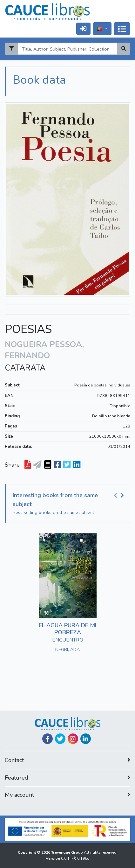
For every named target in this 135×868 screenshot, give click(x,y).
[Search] (67, 49)
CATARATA (25, 368)
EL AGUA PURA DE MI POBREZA (67, 629)
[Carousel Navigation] (120, 496)
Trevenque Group (67, 852)
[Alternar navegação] (122, 29)
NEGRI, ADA (67, 649)
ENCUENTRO (68, 640)
